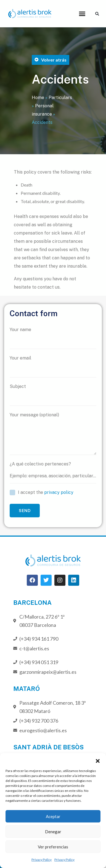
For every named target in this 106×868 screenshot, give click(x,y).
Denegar (53, 832)
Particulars (60, 98)
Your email (53, 366)
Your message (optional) (53, 434)
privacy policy (59, 492)
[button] (98, 760)
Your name (53, 338)
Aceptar (53, 816)
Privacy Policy (42, 860)
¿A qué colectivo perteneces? (53, 472)
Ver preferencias (53, 847)
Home (38, 98)
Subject (53, 395)
